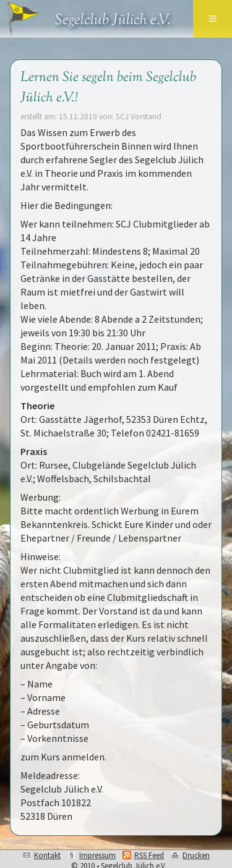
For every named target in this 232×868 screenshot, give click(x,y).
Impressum (97, 855)
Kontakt (47, 855)
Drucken (196, 855)
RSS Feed (149, 855)
